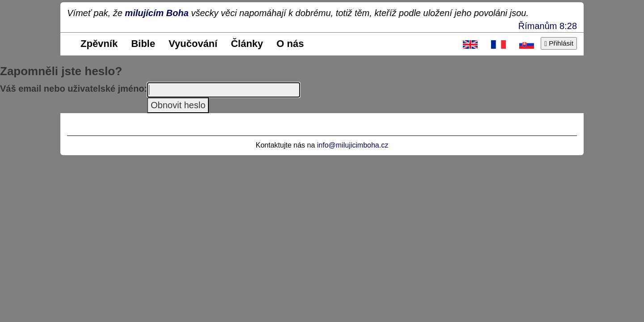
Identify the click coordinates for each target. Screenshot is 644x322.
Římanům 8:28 (548, 26)
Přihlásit (559, 43)
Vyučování (193, 44)
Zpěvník (99, 44)
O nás (290, 44)
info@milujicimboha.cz (353, 145)
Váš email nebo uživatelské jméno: (74, 89)
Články (247, 44)
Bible (143, 44)
